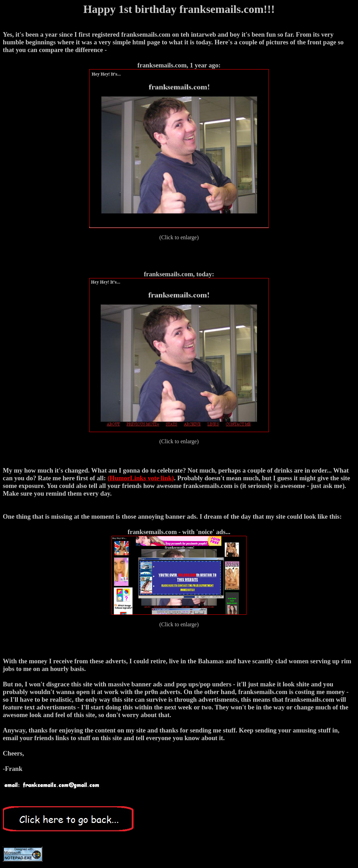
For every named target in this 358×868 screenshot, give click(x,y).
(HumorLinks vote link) (141, 478)
